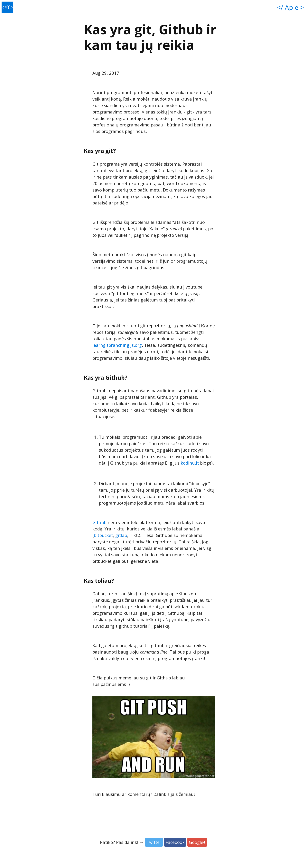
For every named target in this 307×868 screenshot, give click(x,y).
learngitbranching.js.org (117, 345)
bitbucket (103, 535)
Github (99, 522)
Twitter (154, 842)
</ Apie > (290, 7)
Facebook (175, 842)
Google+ (197, 842)
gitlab (121, 535)
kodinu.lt (190, 463)
